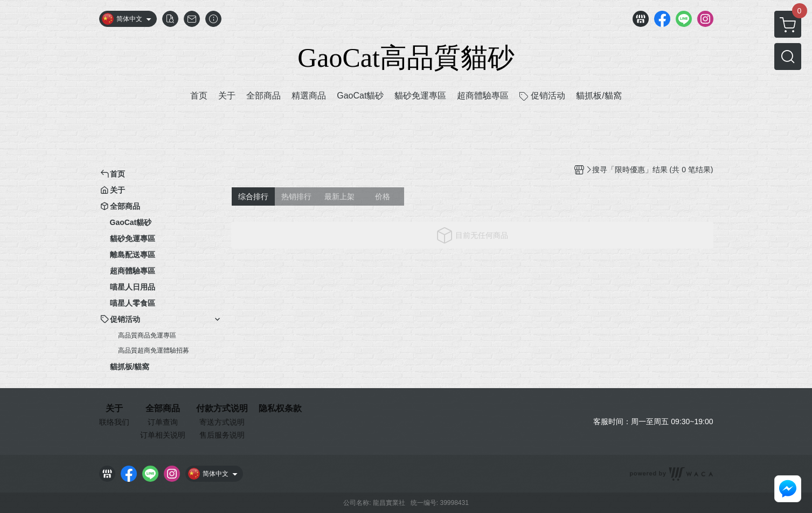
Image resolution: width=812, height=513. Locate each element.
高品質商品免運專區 (147, 335)
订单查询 (163, 422)
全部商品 (163, 409)
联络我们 (114, 422)
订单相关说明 (163, 435)
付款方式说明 (222, 409)
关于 (114, 409)
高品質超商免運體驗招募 (154, 350)
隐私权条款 (280, 409)
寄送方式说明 (222, 422)
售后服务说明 (222, 435)
